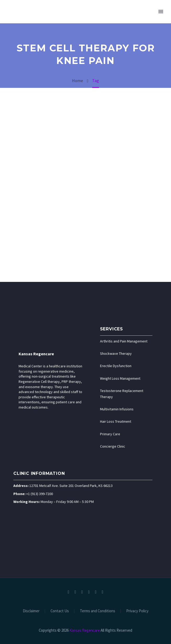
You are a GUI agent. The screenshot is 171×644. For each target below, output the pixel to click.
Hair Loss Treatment (116, 421)
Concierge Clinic (113, 446)
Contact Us (60, 611)
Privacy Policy (137, 611)
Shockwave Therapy (116, 353)
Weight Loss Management (120, 378)
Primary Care (110, 434)
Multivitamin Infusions (117, 409)
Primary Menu (161, 12)
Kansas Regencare (36, 354)
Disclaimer (31, 611)
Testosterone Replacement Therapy (122, 394)
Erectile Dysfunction (116, 366)
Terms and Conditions (98, 611)
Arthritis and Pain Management (124, 341)
